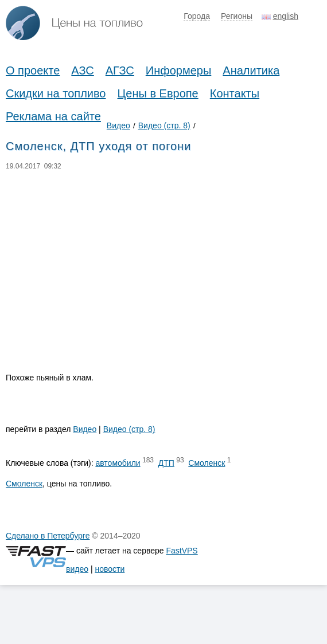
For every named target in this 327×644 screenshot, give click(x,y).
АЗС (82, 70)
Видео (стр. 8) (164, 125)
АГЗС (120, 70)
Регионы (237, 16)
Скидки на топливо (56, 93)
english (286, 16)
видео (77, 569)
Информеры (179, 70)
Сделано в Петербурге (48, 536)
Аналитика (251, 70)
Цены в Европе (158, 93)
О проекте (33, 70)
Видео (118, 125)
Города (197, 16)
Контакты (235, 93)
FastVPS (182, 551)
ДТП (166, 463)
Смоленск (207, 463)
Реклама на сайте (53, 116)
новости (110, 569)
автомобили (118, 463)
